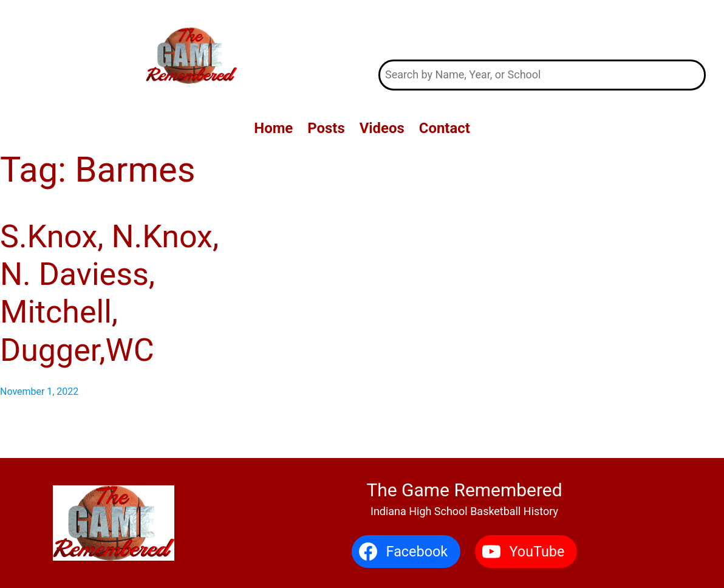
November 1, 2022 (39, 391)
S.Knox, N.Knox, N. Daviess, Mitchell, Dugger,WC (109, 293)
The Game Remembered (542, 29)
